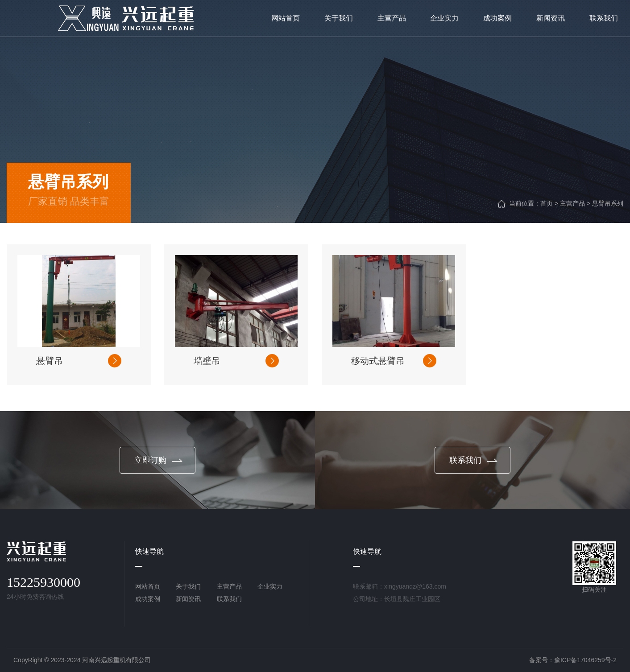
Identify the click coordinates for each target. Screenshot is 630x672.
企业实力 (270, 586)
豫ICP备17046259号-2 (585, 660)
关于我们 (188, 586)
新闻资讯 (188, 599)
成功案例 (148, 599)
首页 (547, 203)
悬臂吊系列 (608, 203)
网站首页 (148, 586)
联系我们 (229, 599)
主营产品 (572, 203)
